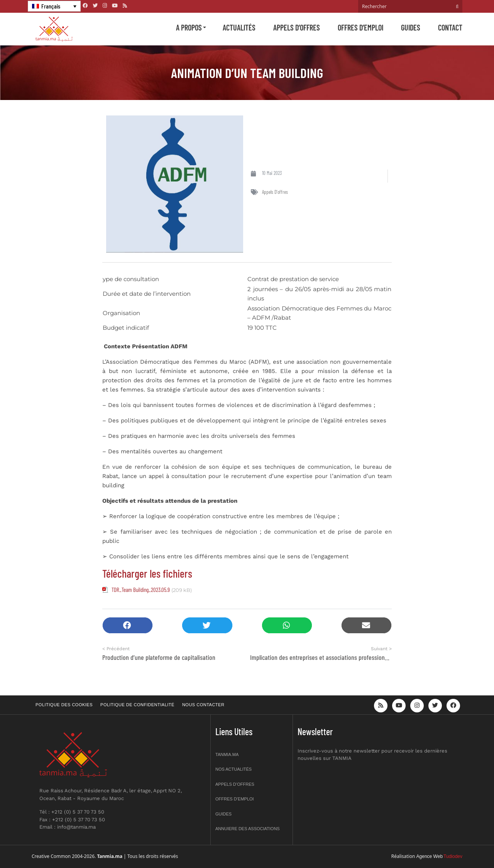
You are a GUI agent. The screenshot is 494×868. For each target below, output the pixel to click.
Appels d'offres (275, 192)
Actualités (239, 27)
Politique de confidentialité (137, 705)
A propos (189, 27)
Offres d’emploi (360, 27)
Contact (450, 27)
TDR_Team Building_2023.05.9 (141, 590)
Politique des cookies (64, 705)
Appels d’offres (297, 27)
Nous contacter (203, 705)
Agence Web (430, 856)
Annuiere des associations (248, 829)
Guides (411, 27)
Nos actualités (233, 769)
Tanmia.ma (227, 754)
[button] (128, 625)
